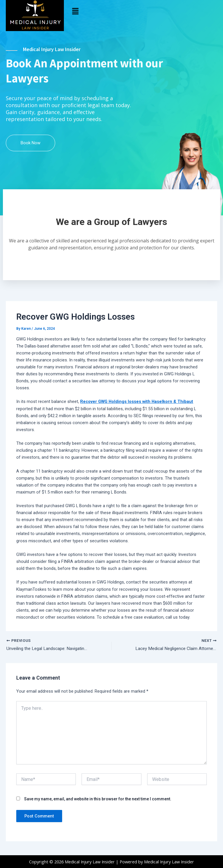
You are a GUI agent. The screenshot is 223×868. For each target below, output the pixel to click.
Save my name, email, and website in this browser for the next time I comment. (98, 806)
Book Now (30, 150)
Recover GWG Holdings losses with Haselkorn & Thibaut (137, 409)
